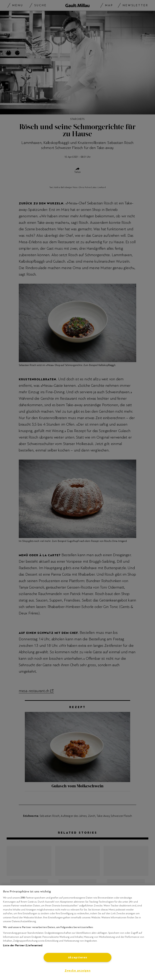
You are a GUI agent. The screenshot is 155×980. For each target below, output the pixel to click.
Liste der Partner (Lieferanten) (23, 945)
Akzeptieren (78, 957)
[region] (77, 933)
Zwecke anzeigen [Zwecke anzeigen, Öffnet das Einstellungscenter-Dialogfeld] (78, 971)
